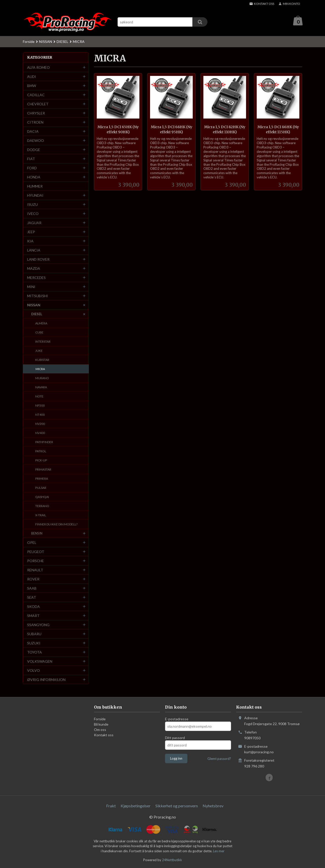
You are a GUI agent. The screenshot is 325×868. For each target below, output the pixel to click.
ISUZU (32, 205)
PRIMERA (42, 479)
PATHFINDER (44, 442)
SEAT (32, 598)
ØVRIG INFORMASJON (46, 680)
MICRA (40, 369)
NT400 (40, 415)
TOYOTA (35, 652)
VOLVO (34, 671)
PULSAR (41, 488)
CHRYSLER (36, 113)
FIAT (31, 159)
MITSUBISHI (38, 296)
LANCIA (34, 250)
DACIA (33, 132)
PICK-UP (41, 461)
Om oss (100, 730)
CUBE (39, 333)
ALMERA (41, 323)
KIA (30, 241)
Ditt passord (175, 738)
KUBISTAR (42, 360)
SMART (33, 616)
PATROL (41, 451)
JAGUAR (34, 223)
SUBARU (34, 634)
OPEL (32, 543)
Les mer (219, 851)
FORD (32, 168)
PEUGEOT (36, 552)
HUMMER (35, 186)
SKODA (34, 607)
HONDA (34, 177)
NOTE (39, 397)
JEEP (31, 232)
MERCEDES (36, 278)
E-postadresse (177, 719)
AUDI (32, 77)
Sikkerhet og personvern (177, 806)
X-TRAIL (41, 515)
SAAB (32, 588)
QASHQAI (42, 497)
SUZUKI (34, 643)
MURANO (42, 378)
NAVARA (41, 387)
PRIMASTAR (43, 470)
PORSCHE (36, 561)
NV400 (40, 433)
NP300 (40, 406)
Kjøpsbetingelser (136, 806)
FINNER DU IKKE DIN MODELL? (56, 524)
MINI (31, 287)
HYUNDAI (35, 196)
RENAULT (35, 570)
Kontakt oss (104, 735)
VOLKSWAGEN (40, 662)
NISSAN (34, 305)
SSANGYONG (38, 625)
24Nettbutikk (172, 860)
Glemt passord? (219, 759)
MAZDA (34, 269)
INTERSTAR (43, 342)
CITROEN (35, 122)
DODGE (34, 150)
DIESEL (37, 314)
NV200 (40, 424)
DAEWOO (36, 141)
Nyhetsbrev (213, 806)
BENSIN (37, 533)
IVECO (33, 214)
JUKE (39, 351)
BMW (32, 86)
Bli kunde (101, 724)
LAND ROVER (38, 260)
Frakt (111, 806)
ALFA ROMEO (38, 68)
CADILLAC (36, 95)
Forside (29, 42)
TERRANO (42, 506)
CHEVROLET (38, 104)
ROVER (33, 579)
